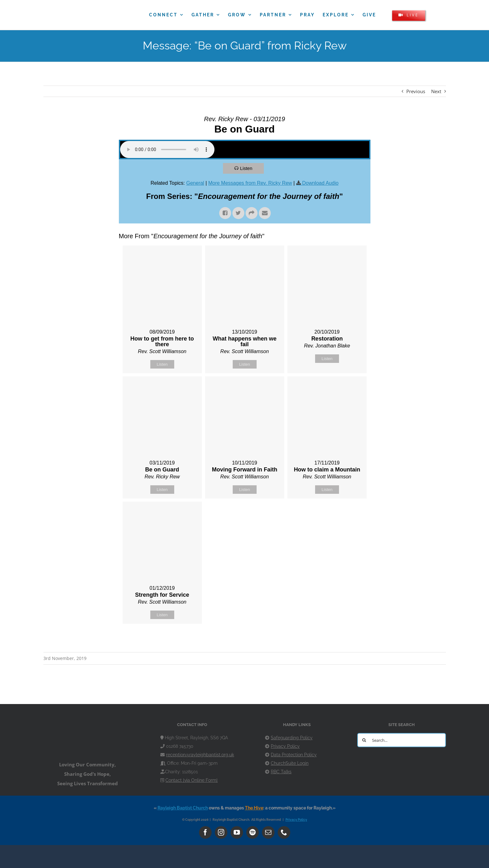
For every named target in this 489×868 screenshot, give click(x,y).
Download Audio (320, 183)
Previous (416, 91)
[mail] (268, 832)
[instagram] (221, 832)
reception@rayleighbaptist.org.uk (200, 755)
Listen (247, 168)
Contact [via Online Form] (192, 780)
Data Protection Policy (294, 755)
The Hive (254, 808)
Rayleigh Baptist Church (183, 808)
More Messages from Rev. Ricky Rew (250, 183)
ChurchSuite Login (290, 763)
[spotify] (253, 832)
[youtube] (237, 832)
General (195, 183)
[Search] (364, 740)
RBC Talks (281, 772)
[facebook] (205, 832)
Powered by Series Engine (347, 640)
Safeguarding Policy (292, 738)
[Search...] (402, 740)
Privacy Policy (285, 746)
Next (436, 91)
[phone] (284, 832)
